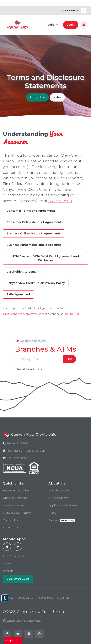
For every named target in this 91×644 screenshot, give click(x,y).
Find (69, 359)
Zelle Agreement (18, 294)
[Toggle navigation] (84, 25)
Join (51, 25)
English (10, 640)
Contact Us (10, 520)
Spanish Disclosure (16, 527)
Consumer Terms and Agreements (31, 211)
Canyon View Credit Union (40, 612)
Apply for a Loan (14, 505)
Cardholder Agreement (23, 272)
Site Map (63, 598)
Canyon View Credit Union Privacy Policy (36, 283)
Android (8, 571)
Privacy (8, 598)
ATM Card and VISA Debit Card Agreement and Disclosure (46, 258)
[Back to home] (18, 25)
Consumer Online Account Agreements (35, 222)
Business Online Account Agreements (34, 233)
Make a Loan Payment (18, 513)
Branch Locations (60, 490)
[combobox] (13, 640)
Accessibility (45, 598)
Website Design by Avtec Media (24, 621)
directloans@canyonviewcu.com (23, 314)
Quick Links (69, 10)
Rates (57, 97)
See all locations (29, 369)
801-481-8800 (60, 201)
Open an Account (15, 498)
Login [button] (71, 25)
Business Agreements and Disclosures (34, 245)
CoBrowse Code (18, 579)
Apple (7, 563)
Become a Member (16, 490)
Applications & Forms (63, 505)
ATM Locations (58, 498)
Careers (62, 520)
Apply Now (37, 97)
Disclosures (25, 598)
